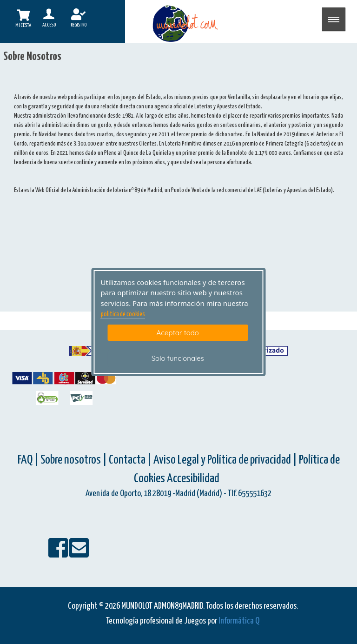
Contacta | (130, 460)
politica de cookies (123, 314)
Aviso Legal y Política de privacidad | (226, 460)
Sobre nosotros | (74, 460)
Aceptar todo (178, 333)
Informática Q (239, 621)
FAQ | (29, 460)
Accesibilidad (193, 479)
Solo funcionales (178, 358)
